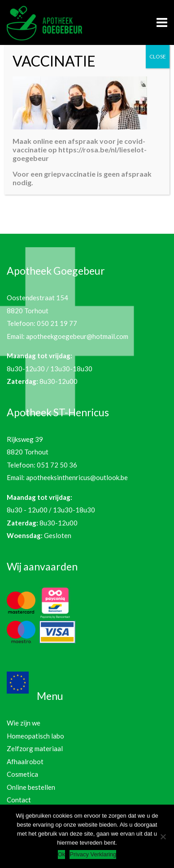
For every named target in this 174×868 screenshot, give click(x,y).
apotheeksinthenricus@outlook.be (77, 477)
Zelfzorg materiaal (35, 748)
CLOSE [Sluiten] (158, 56)
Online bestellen (31, 787)
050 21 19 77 (57, 323)
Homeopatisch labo (35, 736)
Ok (62, 854)
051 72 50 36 (57, 465)
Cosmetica (22, 774)
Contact (19, 800)
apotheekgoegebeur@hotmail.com (77, 336)
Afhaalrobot (25, 761)
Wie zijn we (24, 723)
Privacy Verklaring (93, 854)
